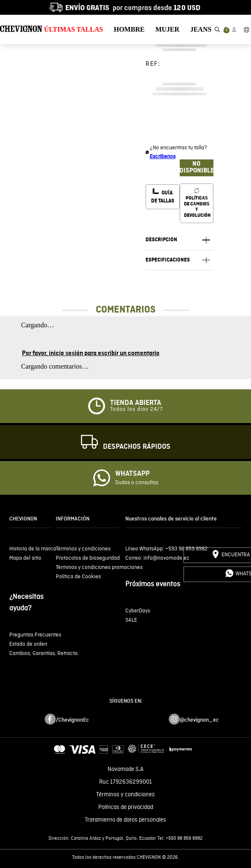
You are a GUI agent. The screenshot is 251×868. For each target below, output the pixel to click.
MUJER (167, 29)
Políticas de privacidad (126, 807)
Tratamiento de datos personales (125, 820)
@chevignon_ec (199, 720)
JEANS (201, 29)
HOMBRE (129, 29)
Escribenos (163, 157)
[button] (217, 30)
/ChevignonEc (72, 720)
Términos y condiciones (125, 795)
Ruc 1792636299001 (125, 782)
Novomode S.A (125, 769)
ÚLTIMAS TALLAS (73, 29)
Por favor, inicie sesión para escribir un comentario (91, 353)
